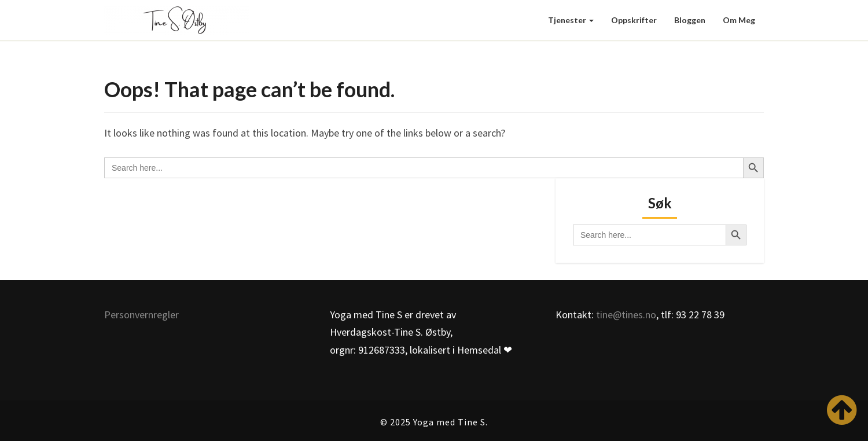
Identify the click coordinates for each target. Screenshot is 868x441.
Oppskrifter (634, 20)
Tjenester (571, 20)
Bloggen (690, 20)
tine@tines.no (626, 315)
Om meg (739, 20)
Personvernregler (141, 315)
